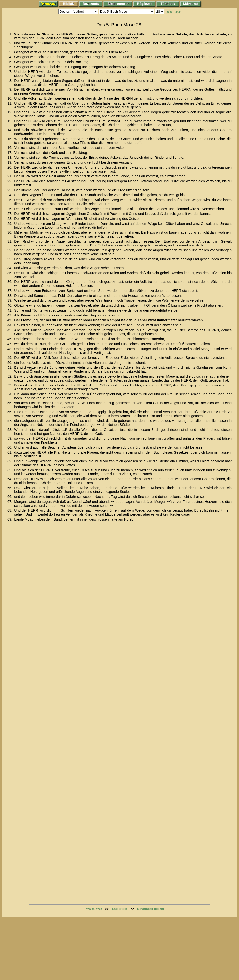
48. (10, 349)
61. (10, 452)
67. (10, 502)
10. (10, 98)
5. (11, 62)
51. (10, 367)
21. (10, 176)
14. (10, 130)
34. (10, 268)
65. (10, 488)
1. (11, 34)
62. (10, 461)
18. (10, 157)
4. (11, 57)
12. (10, 112)
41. (10, 310)
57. (10, 421)
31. (10, 241)
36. (10, 282)
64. (10, 479)
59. (10, 438)
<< (170, 12)
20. (10, 167)
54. (10, 394)
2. (11, 43)
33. (10, 259)
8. (11, 81)
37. (10, 291)
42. (10, 315)
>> (178, 12)
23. (10, 190)
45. (10, 330)
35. (10, 273)
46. (10, 339)
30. (10, 232)
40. (10, 305)
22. (10, 181)
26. (10, 209)
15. (10, 139)
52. (10, 376)
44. (10, 325)
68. (10, 510)
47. (10, 344)
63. (10, 470)
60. (10, 447)
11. (10, 103)
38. (10, 296)
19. (10, 162)
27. (10, 214)
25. (10, 200)
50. (10, 363)
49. (10, 358)
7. (11, 72)
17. (10, 153)
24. (10, 195)
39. (10, 300)
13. (10, 121)
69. (10, 519)
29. (10, 224)
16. (10, 148)
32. (10, 250)
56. (10, 412)
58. (10, 430)
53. (10, 385)
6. (11, 67)
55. (10, 403)
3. (11, 52)
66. (10, 497)
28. (10, 219)
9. (11, 89)
